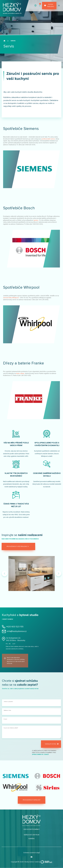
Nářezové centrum (32, 835)
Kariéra (31, 839)
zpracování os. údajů (40, 754)
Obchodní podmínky (32, 829)
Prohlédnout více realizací (18, 547)
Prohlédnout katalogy (32, 800)
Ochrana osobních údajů (32, 853)
